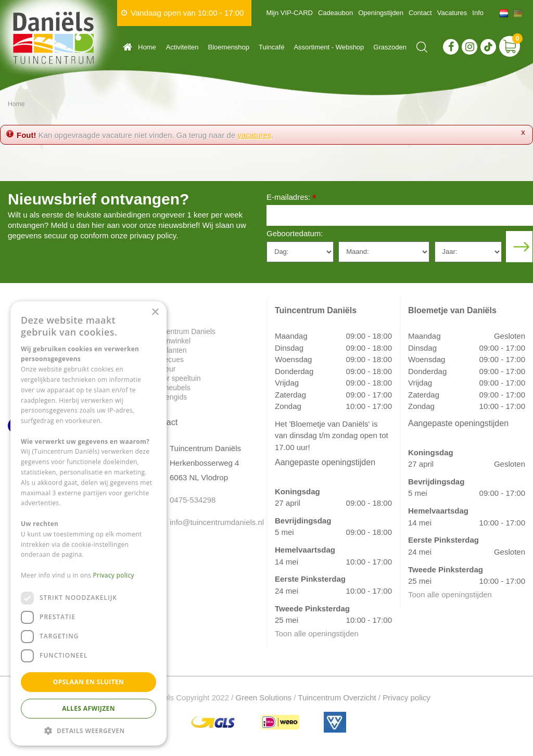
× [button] (155, 312)
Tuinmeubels (170, 388)
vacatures (254, 135)
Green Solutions (264, 697)
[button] (88, 730)
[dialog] (88, 523)
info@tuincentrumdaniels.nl (210, 522)
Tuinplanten (168, 350)
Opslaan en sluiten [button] (89, 682)
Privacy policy (407, 697)
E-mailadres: (291, 198)
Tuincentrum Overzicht (337, 697)
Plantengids (168, 397)
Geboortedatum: (295, 233)
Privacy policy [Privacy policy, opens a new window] (114, 575)
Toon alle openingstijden (317, 633)
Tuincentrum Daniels (182, 331)
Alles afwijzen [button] (88, 708)
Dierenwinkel (170, 341)
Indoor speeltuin (175, 378)
